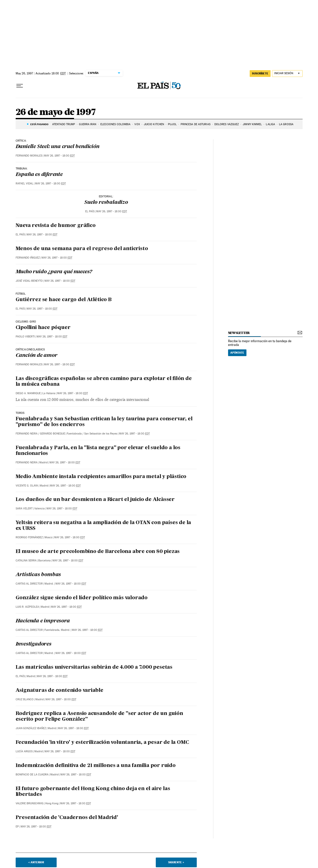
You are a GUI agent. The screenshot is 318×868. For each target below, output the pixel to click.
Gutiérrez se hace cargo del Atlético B (64, 300)
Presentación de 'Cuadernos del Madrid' (67, 818)
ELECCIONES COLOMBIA (116, 124)
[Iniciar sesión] (287, 74)
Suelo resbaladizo (106, 203)
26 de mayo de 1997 (56, 112)
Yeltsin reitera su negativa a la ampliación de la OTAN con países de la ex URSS (103, 526)
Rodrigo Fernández (29, 537)
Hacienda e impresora (43, 621)
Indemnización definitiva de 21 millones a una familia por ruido (96, 766)
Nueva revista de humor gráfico (56, 226)
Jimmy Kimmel (252, 124)
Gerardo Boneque (53, 434)
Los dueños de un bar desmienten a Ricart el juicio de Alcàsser (95, 500)
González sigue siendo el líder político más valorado (82, 598)
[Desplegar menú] (20, 86)
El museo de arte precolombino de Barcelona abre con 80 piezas (98, 552)
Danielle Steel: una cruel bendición (58, 147)
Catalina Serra (26, 561)
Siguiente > (176, 862)
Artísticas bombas (38, 575)
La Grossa (286, 124)
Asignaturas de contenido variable (60, 691)
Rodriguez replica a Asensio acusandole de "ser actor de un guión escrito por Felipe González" (99, 717)
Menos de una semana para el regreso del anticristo (82, 249)
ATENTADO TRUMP (64, 124)
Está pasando (39, 124)
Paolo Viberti (25, 337)
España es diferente (39, 175)
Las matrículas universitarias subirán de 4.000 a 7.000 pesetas (94, 667)
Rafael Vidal (24, 184)
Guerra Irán (88, 124)
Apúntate (237, 353)
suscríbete (260, 73)
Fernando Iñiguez (28, 258)
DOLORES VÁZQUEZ (227, 124)
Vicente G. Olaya (27, 486)
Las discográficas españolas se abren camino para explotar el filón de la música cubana (104, 382)
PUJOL (172, 124)
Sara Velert (24, 509)
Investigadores (34, 644)
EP (17, 827)
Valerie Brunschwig (30, 803)
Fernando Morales (29, 156)
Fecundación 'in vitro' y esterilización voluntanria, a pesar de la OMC (102, 743)
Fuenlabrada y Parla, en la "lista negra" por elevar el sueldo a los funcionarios (98, 451)
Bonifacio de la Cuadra (32, 775)
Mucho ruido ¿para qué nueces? (54, 272)
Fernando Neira (27, 434)
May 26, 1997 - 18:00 (59, 156)
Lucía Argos (24, 751)
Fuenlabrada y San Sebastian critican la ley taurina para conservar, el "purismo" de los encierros (104, 422)
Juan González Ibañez (31, 728)
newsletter (239, 333)
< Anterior (36, 862)
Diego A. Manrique (28, 393)
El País (90, 211)
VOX (137, 124)
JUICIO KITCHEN (154, 124)
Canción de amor (37, 356)
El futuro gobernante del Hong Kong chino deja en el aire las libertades (93, 792)
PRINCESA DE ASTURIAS (196, 124)
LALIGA (270, 124)
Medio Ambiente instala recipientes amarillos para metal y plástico (101, 477)
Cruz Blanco (25, 699)
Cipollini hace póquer (43, 328)
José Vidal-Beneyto (29, 281)
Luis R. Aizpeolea (27, 607)
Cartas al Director (29, 584)
